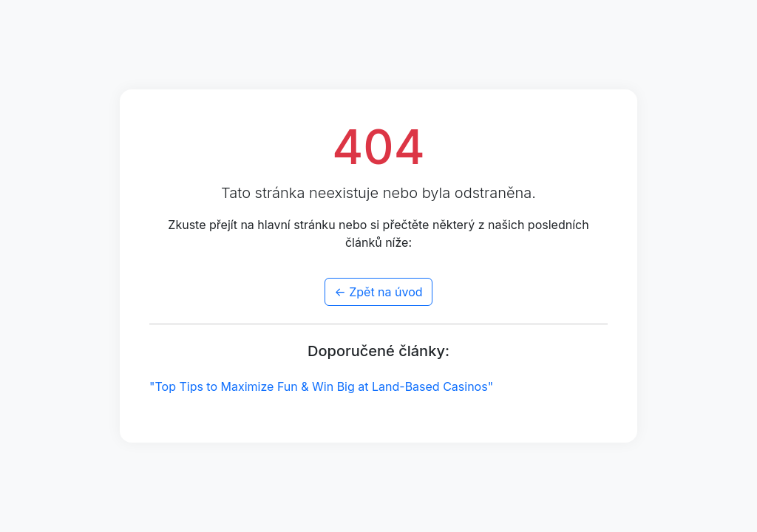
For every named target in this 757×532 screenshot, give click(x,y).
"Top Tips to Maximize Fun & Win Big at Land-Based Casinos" (321, 386)
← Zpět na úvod (378, 292)
